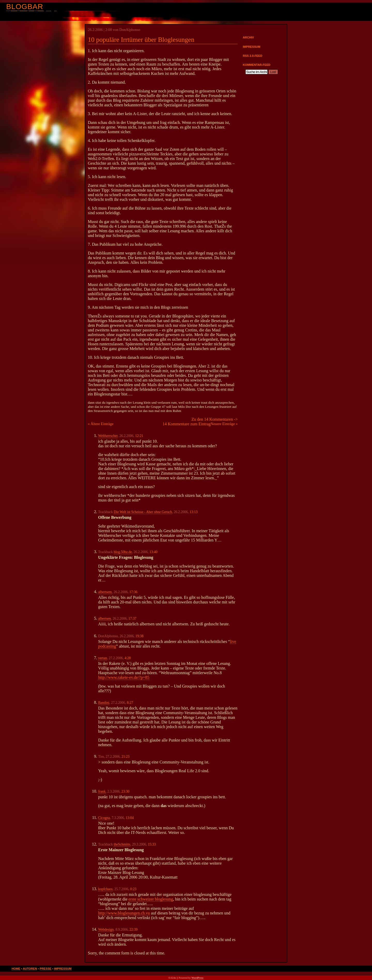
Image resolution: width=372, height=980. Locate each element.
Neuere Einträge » (224, 424)
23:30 (125, 791)
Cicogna (104, 818)
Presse (46, 969)
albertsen (104, 619)
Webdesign (106, 930)
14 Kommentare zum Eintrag (187, 424)
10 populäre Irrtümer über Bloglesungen (141, 40)
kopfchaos (105, 889)
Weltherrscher (108, 436)
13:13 (194, 512)
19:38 (139, 636)
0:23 (133, 889)
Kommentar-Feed (257, 65)
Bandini (104, 703)
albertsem (105, 592)
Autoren (30, 969)
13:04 (130, 818)
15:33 (152, 844)
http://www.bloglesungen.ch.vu (124, 913)
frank (102, 791)
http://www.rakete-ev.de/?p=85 (124, 677)
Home (16, 969)
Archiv (248, 37)
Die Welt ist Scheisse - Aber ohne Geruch (143, 512)
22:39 (133, 930)
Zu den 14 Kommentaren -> (215, 419)
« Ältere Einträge (101, 424)
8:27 (130, 703)
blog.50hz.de (123, 552)
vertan (103, 658)
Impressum (252, 47)
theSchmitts (122, 844)
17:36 (133, 592)
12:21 (139, 436)
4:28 (128, 658)
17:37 (132, 619)
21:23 (125, 757)
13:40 (153, 552)
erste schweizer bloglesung (151, 899)
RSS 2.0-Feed (253, 56)
